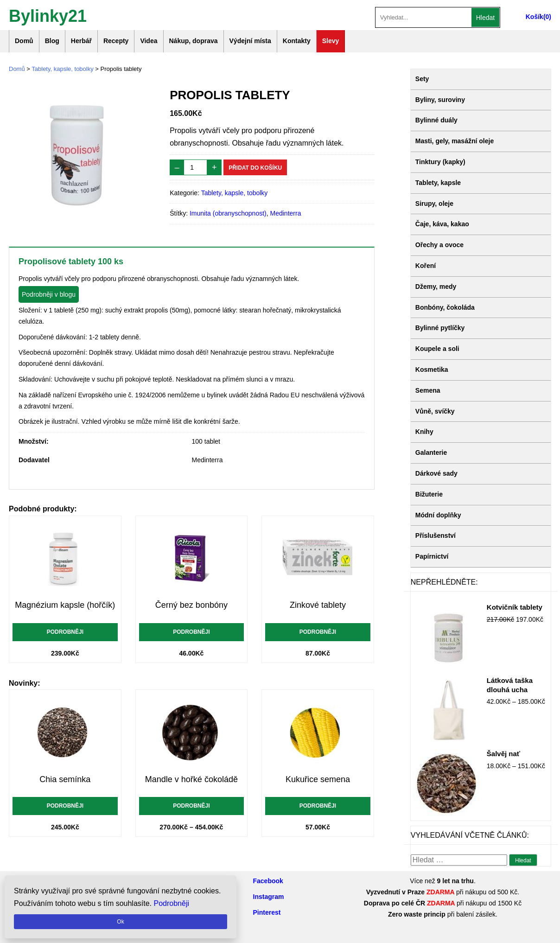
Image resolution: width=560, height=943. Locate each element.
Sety (422, 79)
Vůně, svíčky (435, 411)
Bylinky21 (48, 15)
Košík (535, 17)
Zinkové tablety (318, 605)
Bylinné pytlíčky (440, 328)
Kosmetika (432, 370)
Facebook (268, 881)
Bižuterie (429, 494)
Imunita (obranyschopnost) (228, 213)
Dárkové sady (436, 473)
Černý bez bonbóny (191, 605)
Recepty (116, 41)
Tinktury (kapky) (440, 162)
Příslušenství (436, 535)
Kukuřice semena (318, 779)
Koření (426, 266)
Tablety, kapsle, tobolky (62, 69)
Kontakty (297, 41)
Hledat (485, 18)
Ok (120, 922)
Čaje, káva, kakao (442, 224)
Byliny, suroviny (440, 100)
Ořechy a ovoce (439, 245)
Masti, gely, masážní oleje (455, 141)
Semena (428, 390)
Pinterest (267, 912)
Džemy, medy (436, 287)
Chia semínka (65, 779)
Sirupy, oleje (434, 204)
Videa (149, 41)
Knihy (424, 432)
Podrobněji (65, 632)
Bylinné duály (436, 120)
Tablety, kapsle (438, 183)
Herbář (81, 41)
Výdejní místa (250, 41)
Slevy (331, 41)
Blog (52, 41)
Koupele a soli (437, 349)
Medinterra (286, 213)
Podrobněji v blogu (49, 294)
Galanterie (431, 452)
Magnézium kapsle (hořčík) (65, 605)
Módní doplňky (438, 515)
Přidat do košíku (255, 168)
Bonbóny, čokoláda (445, 307)
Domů (24, 41)
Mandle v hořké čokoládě (191, 779)
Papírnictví (432, 556)
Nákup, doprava (194, 41)
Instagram (269, 897)
